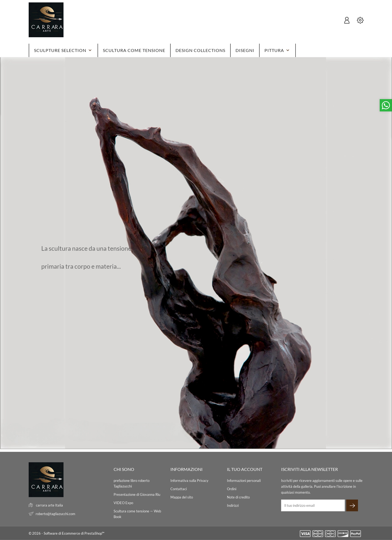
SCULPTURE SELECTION (63, 50)
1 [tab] (198, 439)
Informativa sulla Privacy (189, 481)
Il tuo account (245, 469)
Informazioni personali (244, 481)
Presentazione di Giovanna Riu (137, 494)
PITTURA (277, 50)
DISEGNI (245, 50)
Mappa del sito (182, 497)
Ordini (232, 489)
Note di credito (238, 497)
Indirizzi (233, 505)
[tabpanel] (196, 253)
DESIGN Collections (200, 50)
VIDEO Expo (123, 503)
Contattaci (179, 489)
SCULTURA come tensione (134, 50)
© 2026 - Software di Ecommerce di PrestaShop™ (66, 533)
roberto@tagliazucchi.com (55, 514)
